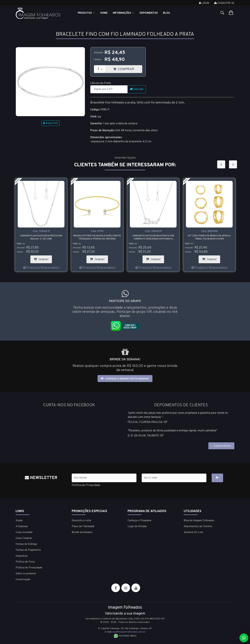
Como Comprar (24, 538)
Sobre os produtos (26, 574)
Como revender (24, 532)
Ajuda (19, 521)
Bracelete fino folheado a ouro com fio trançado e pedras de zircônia (97, 237)
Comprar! (43, 258)
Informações (124, 13)
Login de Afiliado (137, 527)
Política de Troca (25, 562)
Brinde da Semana (82, 532)
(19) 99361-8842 (125, 636)
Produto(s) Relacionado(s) (41, 268)
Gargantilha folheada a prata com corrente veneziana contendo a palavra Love (153, 237)
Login (204, 3)
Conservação (23, 580)
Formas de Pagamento (28, 550)
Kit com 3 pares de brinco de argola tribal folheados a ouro (209, 237)
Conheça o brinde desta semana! (125, 379)
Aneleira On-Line (193, 532)
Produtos (86, 13)
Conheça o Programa (139, 521)
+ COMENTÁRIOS (221, 446)
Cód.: (41, 231)
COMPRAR (128, 68)
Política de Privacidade (86, 485)
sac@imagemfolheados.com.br (129, 632)
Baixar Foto (50, 123)
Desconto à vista (81, 521)
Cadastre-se (224, 3)
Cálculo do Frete (101, 83)
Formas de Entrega (26, 544)
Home (104, 13)
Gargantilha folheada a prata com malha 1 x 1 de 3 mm (41, 237)
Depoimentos (149, 13)
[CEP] (109, 89)
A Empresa (22, 527)
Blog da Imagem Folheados (199, 521)
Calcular (137, 89)
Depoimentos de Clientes (198, 527)
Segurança (22, 556)
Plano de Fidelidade (83, 527)
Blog (166, 13)
